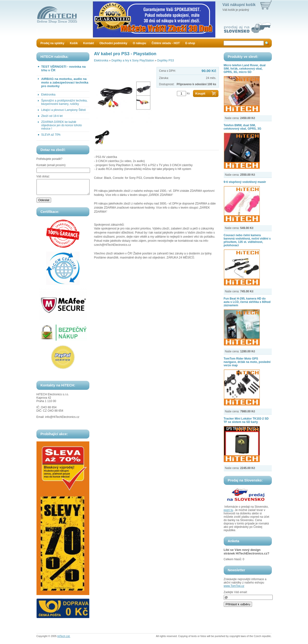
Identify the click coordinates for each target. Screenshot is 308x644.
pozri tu (228, 510)
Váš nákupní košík (239, 5)
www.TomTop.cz (234, 586)
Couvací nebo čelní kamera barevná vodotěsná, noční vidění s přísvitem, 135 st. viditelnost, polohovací (247, 240)
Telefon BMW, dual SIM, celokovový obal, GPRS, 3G (243, 127)
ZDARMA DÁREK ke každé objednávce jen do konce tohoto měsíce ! (62, 125)
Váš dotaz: (43, 176)
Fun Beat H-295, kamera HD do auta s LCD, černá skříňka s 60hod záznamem (247, 302)
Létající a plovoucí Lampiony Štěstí (64, 110)
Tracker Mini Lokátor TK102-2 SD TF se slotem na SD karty (246, 420)
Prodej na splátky (52, 43)
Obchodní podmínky (113, 43)
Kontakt (89, 43)
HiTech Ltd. (64, 639)
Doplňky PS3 (166, 60)
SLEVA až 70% (51, 135)
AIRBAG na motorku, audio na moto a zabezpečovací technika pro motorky (65, 82)
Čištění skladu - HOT (166, 43)
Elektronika (48, 95)
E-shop (190, 43)
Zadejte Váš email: (236, 592)
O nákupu (139, 43)
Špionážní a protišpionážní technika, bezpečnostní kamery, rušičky (64, 102)
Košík (74, 43)
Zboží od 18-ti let (52, 116)
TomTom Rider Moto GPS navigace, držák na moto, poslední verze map (247, 362)
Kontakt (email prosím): (51, 165)
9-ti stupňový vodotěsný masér (245, 182)
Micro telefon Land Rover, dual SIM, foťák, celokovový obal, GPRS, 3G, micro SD (245, 69)
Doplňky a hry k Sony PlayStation (133, 60)
